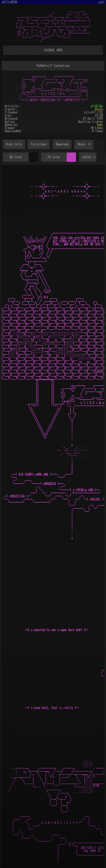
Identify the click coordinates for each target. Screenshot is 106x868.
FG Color (54, 157)
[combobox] (88, 157)
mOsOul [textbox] (87, 157)
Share (82, 144)
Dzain (99, 109)
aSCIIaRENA (9, 2)
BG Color (16, 157)
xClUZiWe (97, 106)
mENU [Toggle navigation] (101, 3)
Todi (100, 125)
